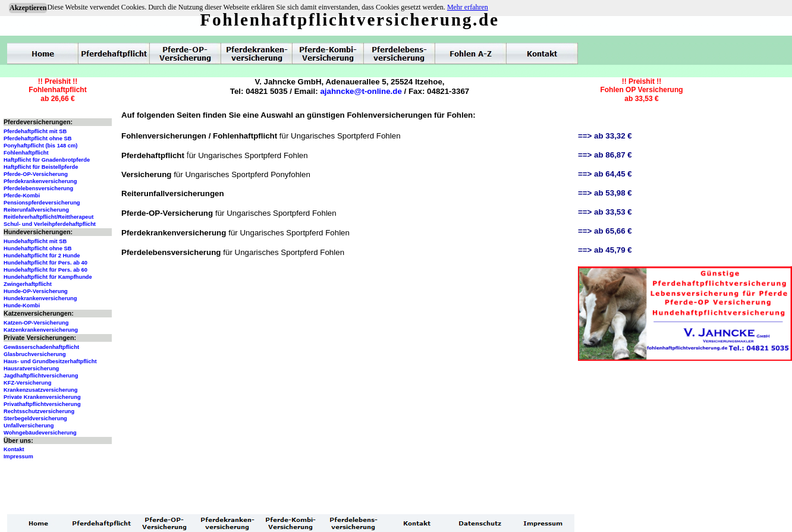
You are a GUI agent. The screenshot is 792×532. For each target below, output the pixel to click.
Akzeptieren (28, 8)
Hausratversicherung (31, 369)
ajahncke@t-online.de (361, 91)
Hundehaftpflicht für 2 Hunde (42, 256)
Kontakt (14, 449)
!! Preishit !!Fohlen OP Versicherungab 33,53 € (641, 90)
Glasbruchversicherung (35, 354)
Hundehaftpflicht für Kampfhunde (48, 277)
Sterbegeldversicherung (35, 418)
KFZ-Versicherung (27, 383)
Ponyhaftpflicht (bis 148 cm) (40, 146)
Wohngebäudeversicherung (40, 433)
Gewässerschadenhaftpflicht (41, 347)
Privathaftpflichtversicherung (42, 404)
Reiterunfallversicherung (36, 210)
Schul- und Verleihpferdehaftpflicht (50, 224)
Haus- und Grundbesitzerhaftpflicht (50, 361)
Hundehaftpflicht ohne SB (38, 248)
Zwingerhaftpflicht (28, 284)
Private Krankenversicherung (42, 397)
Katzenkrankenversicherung (41, 330)
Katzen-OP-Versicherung (36, 323)
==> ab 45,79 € (605, 250)
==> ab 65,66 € (605, 231)
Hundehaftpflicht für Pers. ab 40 (45, 263)
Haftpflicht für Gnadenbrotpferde (47, 160)
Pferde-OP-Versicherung (36, 174)
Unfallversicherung (29, 426)
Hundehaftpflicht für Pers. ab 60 (45, 270)
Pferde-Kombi (22, 196)
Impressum (18, 457)
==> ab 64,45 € (605, 174)
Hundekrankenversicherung (40, 298)
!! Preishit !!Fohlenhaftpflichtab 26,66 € (57, 90)
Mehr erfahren (468, 7)
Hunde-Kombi (22, 306)
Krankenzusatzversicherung (40, 390)
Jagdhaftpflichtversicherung (41, 376)
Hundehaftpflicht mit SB (35, 241)
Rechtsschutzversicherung (39, 411)
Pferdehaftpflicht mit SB (35, 131)
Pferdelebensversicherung (38, 188)
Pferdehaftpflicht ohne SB (38, 138)
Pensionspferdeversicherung (42, 203)
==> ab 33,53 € (605, 212)
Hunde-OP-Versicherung (36, 291)
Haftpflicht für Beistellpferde (41, 167)
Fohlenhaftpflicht (26, 153)
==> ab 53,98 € (605, 193)
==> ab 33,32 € (605, 136)
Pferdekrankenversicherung (40, 181)
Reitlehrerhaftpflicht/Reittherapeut (48, 217)
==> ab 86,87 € (605, 155)
